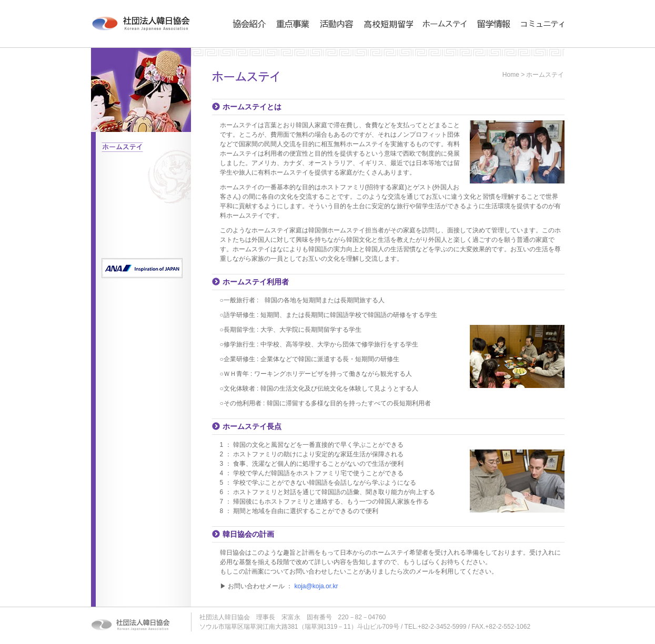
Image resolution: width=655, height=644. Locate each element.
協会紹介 (245, 45)
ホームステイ (441, 45)
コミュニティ (539, 45)
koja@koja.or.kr (316, 586)
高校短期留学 (382, 45)
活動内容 (332, 45)
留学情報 (489, 45)
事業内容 (288, 45)
